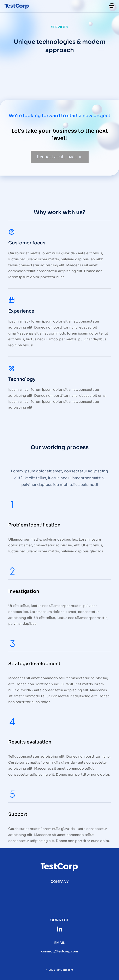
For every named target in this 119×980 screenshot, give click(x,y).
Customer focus (27, 243)
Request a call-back (60, 157)
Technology (22, 379)
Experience (21, 311)
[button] (112, 6)
